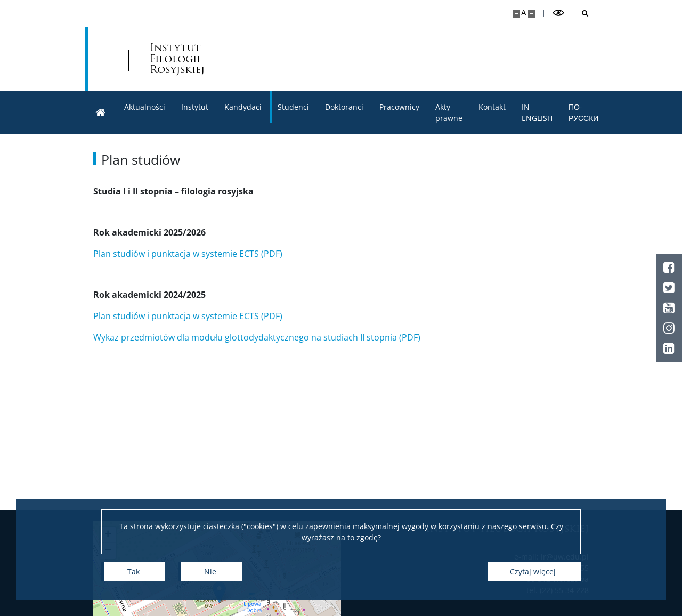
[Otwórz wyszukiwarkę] (581, 14)
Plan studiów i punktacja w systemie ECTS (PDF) (188, 254)
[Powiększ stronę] (517, 14)
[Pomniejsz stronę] (531, 14)
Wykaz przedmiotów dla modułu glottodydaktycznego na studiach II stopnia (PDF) (257, 337)
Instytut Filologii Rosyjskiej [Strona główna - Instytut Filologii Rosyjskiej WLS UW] (177, 59)
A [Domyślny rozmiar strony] (523, 13)
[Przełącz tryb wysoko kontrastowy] (558, 13)
